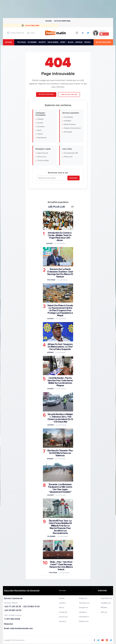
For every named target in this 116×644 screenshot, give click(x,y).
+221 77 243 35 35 (12, 607)
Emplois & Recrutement (72, 128)
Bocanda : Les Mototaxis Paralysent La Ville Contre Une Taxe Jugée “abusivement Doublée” (60, 488)
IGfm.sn (62, 608)
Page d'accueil (43, 153)
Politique (41, 119)
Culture (40, 134)
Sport (39, 130)
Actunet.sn (63, 621)
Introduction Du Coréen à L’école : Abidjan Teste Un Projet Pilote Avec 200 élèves (60, 237)
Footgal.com (63, 612)
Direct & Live (42, 157)
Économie (41, 127)
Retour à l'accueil (46, 94)
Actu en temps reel (62, 21)
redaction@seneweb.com (21, 629)
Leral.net (62, 598)
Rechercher (73, 178)
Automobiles (69, 117)
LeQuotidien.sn (84, 617)
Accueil (49, 21)
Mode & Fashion (70, 124)
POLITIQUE (21, 42)
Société (40, 123)
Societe (49, 243)
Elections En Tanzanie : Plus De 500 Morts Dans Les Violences (60, 453)
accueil (9, 42)
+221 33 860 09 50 (13, 610)
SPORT (63, 42)
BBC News (104, 608)
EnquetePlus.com (106, 598)
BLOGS (71, 42)
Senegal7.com (83, 608)
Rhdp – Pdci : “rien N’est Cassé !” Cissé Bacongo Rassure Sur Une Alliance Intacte (61, 566)
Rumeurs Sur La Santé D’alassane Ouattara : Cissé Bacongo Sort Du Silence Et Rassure (60, 273)
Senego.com (83, 598)
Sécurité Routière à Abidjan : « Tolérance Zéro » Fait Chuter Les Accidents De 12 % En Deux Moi (60, 418)
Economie (51, 536)
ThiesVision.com (84, 603)
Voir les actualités (69, 94)
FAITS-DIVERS (53, 42)
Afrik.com (104, 612)
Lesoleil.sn (62, 603)
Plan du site (68, 157)
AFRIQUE (79, 42)
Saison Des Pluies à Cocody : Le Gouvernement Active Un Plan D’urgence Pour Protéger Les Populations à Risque (60, 310)
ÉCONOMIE (32, 42)
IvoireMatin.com (106, 603)
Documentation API (71, 153)
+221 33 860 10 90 (31, 607)
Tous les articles (43, 160)
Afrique (50, 352)
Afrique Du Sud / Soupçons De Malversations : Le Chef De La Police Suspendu (60, 347)
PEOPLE (87, 42)
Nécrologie (68, 132)
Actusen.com (63, 617)
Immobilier (68, 121)
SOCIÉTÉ (42, 42)
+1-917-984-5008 (12, 619)
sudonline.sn (83, 612)
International (42, 138)
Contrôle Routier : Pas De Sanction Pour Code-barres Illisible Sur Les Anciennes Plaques (60, 382)
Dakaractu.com (84, 621)
